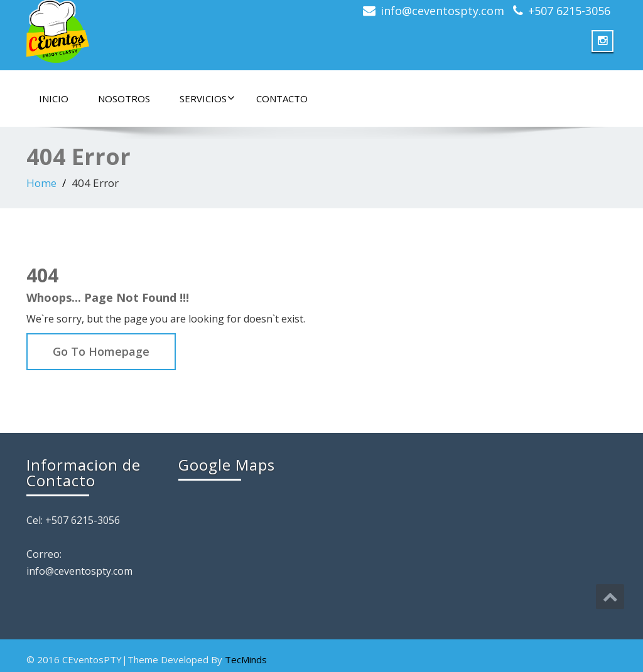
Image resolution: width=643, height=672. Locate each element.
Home (41, 183)
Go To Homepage (101, 351)
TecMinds (246, 659)
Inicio (54, 99)
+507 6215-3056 (569, 11)
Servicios (207, 99)
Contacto (282, 99)
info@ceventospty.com (442, 11)
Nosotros (124, 99)
